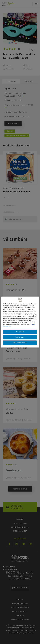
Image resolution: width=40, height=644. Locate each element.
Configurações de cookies (20, 343)
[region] (20, 322)
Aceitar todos (20, 332)
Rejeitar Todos (20, 337)
